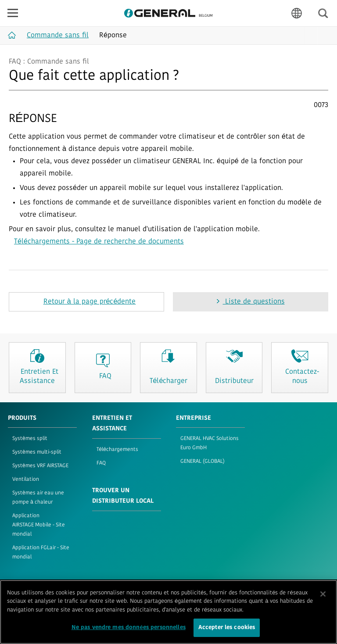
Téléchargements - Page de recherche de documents (99, 242)
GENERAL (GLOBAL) (203, 462)
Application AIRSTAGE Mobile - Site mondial (39, 525)
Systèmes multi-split (37, 452)
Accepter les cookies (227, 630)
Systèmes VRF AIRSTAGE (40, 466)
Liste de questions (254, 302)
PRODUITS (22, 418)
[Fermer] (323, 596)
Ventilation (26, 479)
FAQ (101, 463)
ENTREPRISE (194, 418)
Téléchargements (117, 450)
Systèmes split (30, 439)
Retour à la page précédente (90, 302)
